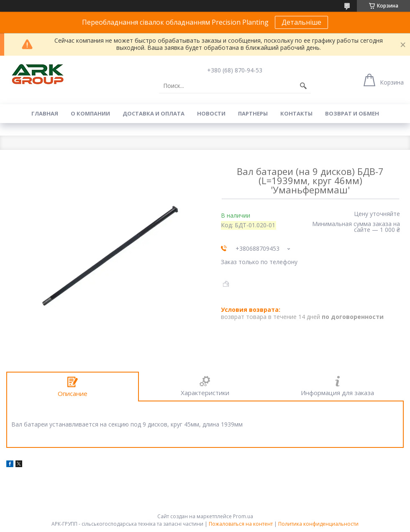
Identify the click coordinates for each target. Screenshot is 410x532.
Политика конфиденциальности (318, 524)
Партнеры (253, 113)
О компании (90, 113)
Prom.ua (243, 516)
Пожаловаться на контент (241, 524)
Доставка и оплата (154, 113)
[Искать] (303, 86)
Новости (211, 113)
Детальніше (301, 22)
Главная (45, 113)
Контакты (296, 113)
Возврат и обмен (352, 113)
